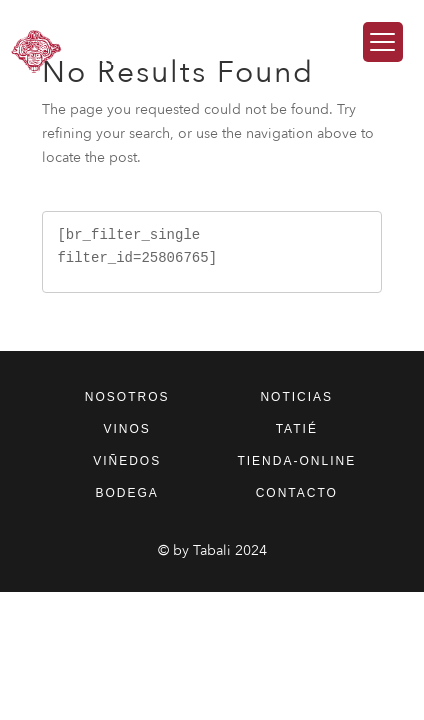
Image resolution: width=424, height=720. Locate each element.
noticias (296, 397)
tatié (297, 429)
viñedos (127, 461)
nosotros (127, 397)
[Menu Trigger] (383, 42)
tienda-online (296, 461)
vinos (127, 429)
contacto (297, 493)
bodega (127, 493)
